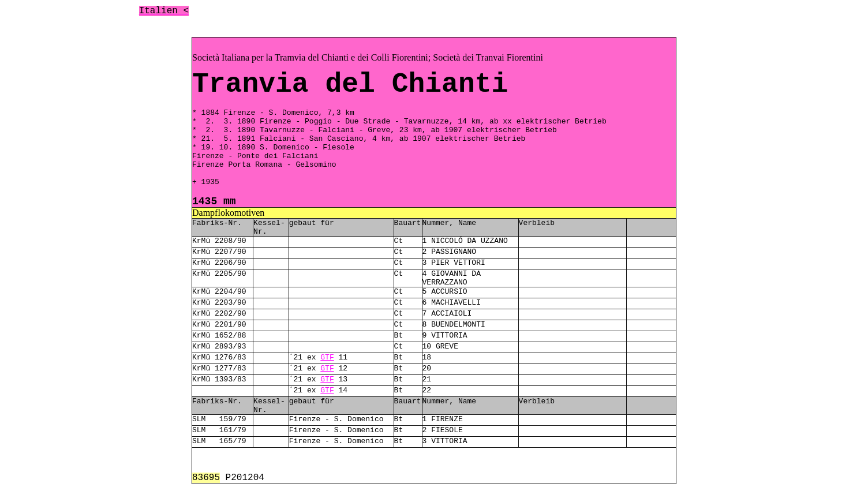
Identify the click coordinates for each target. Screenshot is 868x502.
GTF (327, 357)
